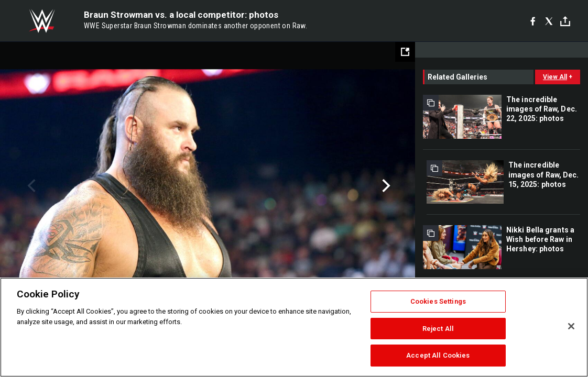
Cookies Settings (438, 301)
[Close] (571, 326)
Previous (30, 186)
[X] (549, 21)
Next (385, 186)
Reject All (438, 329)
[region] (294, 327)
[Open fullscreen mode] (405, 52)
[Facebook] (533, 21)
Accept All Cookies (438, 355)
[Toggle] (565, 21)
